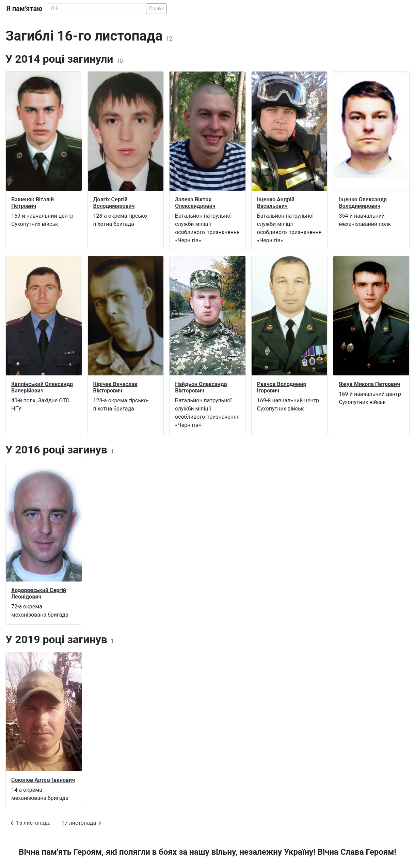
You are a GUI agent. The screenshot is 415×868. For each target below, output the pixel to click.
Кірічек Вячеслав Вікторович (115, 387)
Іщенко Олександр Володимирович (363, 203)
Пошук (157, 9)
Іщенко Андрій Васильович (276, 203)
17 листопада (82, 823)
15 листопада (31, 823)
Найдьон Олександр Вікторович (201, 387)
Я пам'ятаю (24, 9)
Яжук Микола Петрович (369, 384)
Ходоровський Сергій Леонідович (39, 593)
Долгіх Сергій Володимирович (114, 203)
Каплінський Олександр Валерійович (42, 387)
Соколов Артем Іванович (43, 780)
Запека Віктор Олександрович (195, 203)
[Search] (95, 9)
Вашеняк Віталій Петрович (33, 203)
